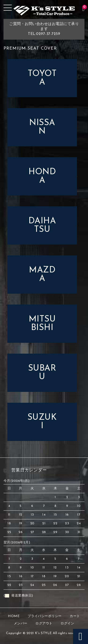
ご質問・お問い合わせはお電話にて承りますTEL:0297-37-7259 (44, 29)
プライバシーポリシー (45, 616)
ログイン (67, 624)
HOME (14, 616)
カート (75, 616)
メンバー (21, 624)
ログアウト (44, 624)
